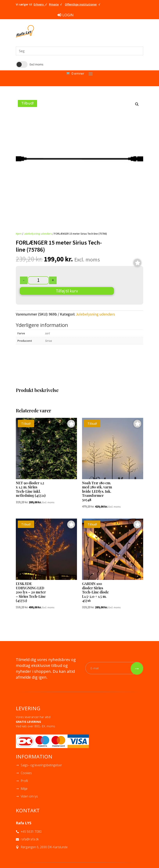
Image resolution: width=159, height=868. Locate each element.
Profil (24, 781)
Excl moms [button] (36, 64)
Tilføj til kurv (67, 291)
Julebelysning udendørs (38, 234)
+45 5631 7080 (31, 832)
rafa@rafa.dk (30, 839)
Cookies (26, 773)
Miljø (24, 789)
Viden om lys (29, 796)
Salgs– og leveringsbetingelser (41, 765)
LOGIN (68, 15)
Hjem (19, 234)
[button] (137, 104)
